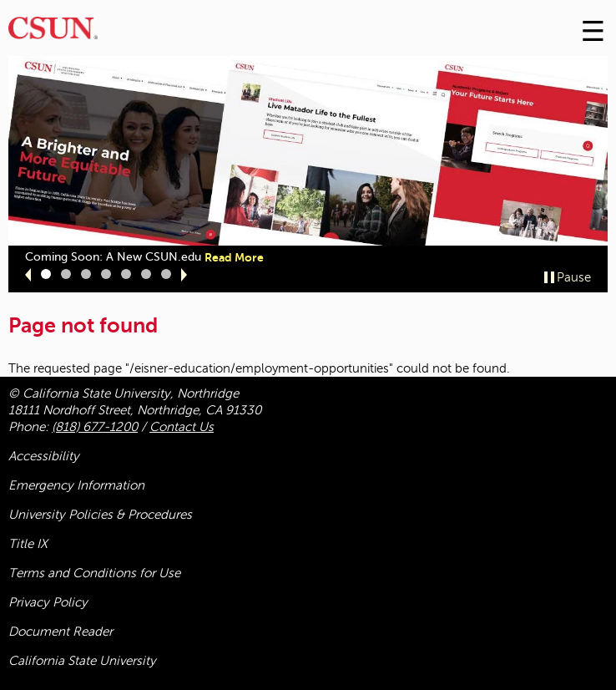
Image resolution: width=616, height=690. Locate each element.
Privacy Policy (48, 602)
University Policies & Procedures (100, 515)
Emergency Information (76, 485)
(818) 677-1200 (95, 427)
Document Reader (61, 632)
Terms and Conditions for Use (94, 573)
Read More (234, 257)
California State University (82, 661)
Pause (574, 277)
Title (28, 544)
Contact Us (182, 427)
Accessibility (44, 456)
